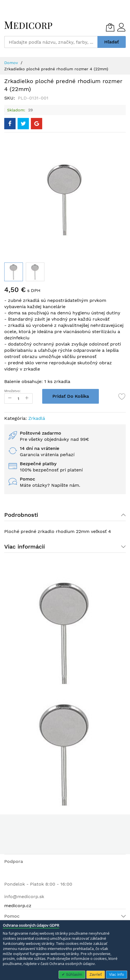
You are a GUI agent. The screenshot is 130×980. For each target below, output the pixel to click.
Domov (11, 63)
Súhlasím (73, 974)
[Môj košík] (110, 27)
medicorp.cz (18, 906)
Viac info (117, 974)
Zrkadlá (37, 418)
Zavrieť (96, 974)
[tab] (65, 515)
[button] (35, 272)
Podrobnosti (21, 515)
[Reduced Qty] (10, 398)
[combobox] (51, 42)
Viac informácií (24, 547)
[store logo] (28, 25)
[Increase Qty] (27, 398)
